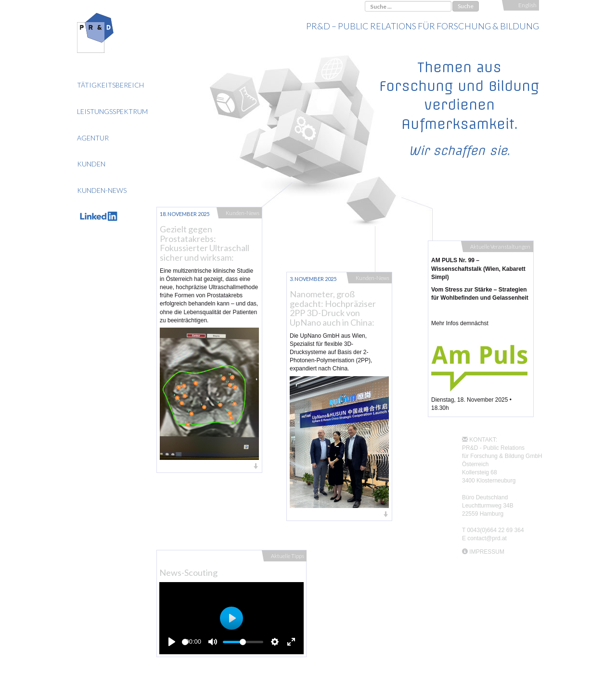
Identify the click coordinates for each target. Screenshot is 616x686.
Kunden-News (102, 190)
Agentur (93, 138)
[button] (209, 467)
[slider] (185, 642)
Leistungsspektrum (112, 111)
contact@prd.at (487, 538)
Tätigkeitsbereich (110, 85)
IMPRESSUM (487, 552)
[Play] (172, 642)
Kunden (91, 164)
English (527, 5)
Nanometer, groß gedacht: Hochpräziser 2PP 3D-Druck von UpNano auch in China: (333, 308)
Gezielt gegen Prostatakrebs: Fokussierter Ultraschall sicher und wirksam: (205, 243)
